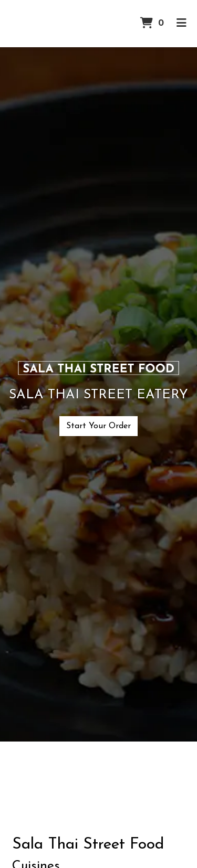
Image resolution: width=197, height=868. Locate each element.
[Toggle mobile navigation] (182, 24)
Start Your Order (98, 426)
